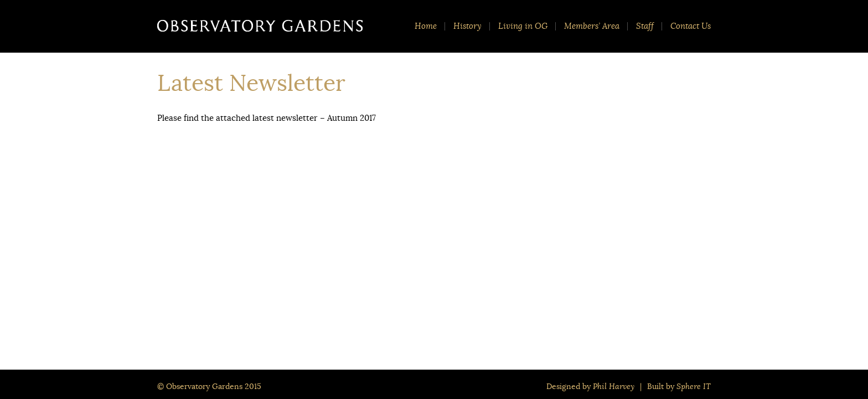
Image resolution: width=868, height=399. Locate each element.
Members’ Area (592, 26)
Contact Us (691, 26)
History (467, 26)
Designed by (590, 386)
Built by (679, 386)
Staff (645, 26)
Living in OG (523, 26)
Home (426, 26)
